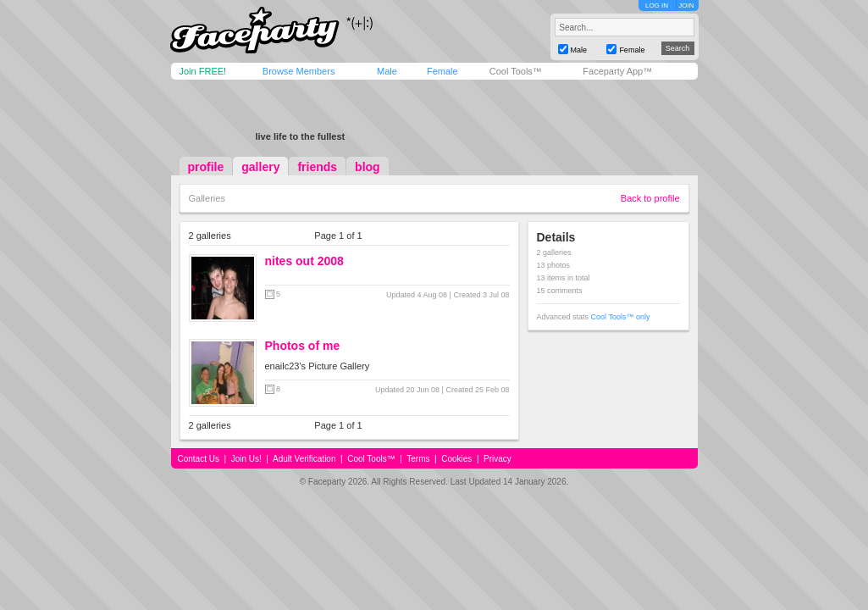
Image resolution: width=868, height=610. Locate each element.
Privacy (498, 459)
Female (442, 71)
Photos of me (303, 346)
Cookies (456, 459)
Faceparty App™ (617, 71)
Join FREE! (203, 71)
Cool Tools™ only (621, 317)
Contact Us (199, 459)
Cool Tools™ (516, 71)
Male (387, 71)
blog (368, 167)
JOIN (686, 6)
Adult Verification (304, 459)
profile (206, 167)
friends (317, 167)
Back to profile (650, 198)
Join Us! (246, 459)
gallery (260, 167)
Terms (418, 459)
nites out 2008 (304, 261)
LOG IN (657, 6)
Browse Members (299, 71)
